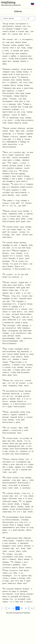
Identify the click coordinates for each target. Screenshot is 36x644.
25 (9, 614)
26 (13, 614)
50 (32, 614)
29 (26, 614)
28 (22, 614)
